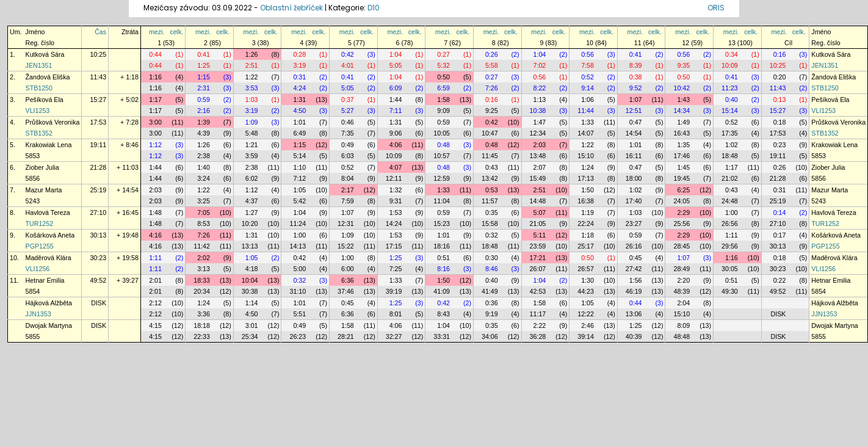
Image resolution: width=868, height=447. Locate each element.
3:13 (204, 269)
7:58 (588, 65)
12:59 (442, 178)
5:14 (299, 156)
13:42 (490, 178)
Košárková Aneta (50, 235)
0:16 (780, 54)
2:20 (683, 280)
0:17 (780, 235)
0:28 (299, 54)
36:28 (538, 336)
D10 (374, 8)
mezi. (157, 32)
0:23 (780, 145)
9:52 (636, 88)
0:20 (780, 77)
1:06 (588, 100)
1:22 (252, 77)
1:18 (588, 235)
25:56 (682, 223)
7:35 (348, 133)
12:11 (394, 178)
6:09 (396, 88)
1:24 (588, 167)
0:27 (443, 54)
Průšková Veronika (53, 122)
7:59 (348, 201)
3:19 (299, 65)
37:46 (346, 291)
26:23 (298, 336)
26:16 (634, 246)
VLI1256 (38, 269)
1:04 (396, 54)
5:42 (299, 201)
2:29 (683, 213)
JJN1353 (38, 314)
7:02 (540, 65)
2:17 (348, 190)
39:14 (586, 336)
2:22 (540, 325)
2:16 (204, 111)
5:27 (348, 111)
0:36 (492, 303)
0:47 (636, 122)
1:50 (588, 190)
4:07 (396, 167)
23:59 (538, 246)
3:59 (252, 156)
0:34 (732, 54)
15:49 (538, 178)
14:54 (634, 133)
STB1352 (39, 133)
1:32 (396, 190)
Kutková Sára (45, 54)
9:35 (683, 65)
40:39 (634, 336)
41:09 (442, 291)
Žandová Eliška (48, 77)
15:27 (98, 100)
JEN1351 (39, 65)
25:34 (250, 336)
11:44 (586, 111)
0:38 (636, 77)
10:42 (682, 88)
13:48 (538, 156)
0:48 (443, 145)
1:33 (588, 122)
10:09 (730, 65)
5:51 (299, 314)
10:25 (98, 54)
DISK (99, 303)
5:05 (396, 65)
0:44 (155, 54)
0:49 (348, 145)
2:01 (155, 280)
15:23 (442, 223)
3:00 (155, 122)
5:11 (540, 235)
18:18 (202, 325)
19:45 (682, 178)
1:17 (155, 100)
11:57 (490, 201)
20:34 (202, 291)
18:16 (442, 246)
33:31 (442, 336)
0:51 (443, 258)
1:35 (683, 145)
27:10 (98, 213)
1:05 (299, 190)
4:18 (252, 269)
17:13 (586, 178)
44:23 (586, 291)
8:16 (443, 269)
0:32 (492, 235)
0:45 (636, 258)
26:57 (586, 269)
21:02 (730, 178)
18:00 (634, 178)
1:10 (299, 167)
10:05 (442, 133)
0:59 (204, 100)
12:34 (538, 133)
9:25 (492, 111)
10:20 (250, 223)
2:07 (540, 167)
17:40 (634, 201)
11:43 (98, 77)
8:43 (443, 314)
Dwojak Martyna (49, 325)
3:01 (252, 325)
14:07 (586, 133)
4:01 (348, 65)
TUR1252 (40, 223)
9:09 (443, 111)
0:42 (348, 54)
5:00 (299, 269)
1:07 (636, 100)
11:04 (442, 201)
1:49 (683, 122)
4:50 (299, 111)
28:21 (346, 336)
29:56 (730, 246)
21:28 (98, 167)
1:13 (540, 100)
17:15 (394, 246)
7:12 (299, 178)
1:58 (443, 100)
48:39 (682, 291)
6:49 (299, 133)
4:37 (252, 201)
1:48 (155, 213)
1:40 (204, 167)
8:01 (396, 314)
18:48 (730, 156)
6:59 (443, 88)
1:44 (396, 100)
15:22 (346, 246)
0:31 (299, 77)
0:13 (780, 100)
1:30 (588, 280)
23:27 (634, 223)
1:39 (204, 122)
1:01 (299, 122)
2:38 (204, 156)
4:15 (155, 325)
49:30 (730, 291)
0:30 (492, 258)
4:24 (299, 88)
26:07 (538, 269)
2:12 (155, 303)
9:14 (588, 88)
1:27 (252, 213)
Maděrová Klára (49, 258)
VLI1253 (38, 111)
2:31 (204, 88)
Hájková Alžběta (49, 303)
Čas (100, 32)
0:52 (588, 77)
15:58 (490, 223)
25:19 (98, 190)
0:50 (443, 77)
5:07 (540, 213)
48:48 (682, 336)
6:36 (348, 280)
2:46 (588, 325)
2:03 (540, 145)
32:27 (394, 336)
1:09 (252, 122)
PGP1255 (40, 246)
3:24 (204, 178)
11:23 (730, 88)
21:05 (538, 223)
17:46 (682, 156)
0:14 (780, 213)
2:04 (683, 303)
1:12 (155, 145)
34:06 (490, 336)
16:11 (634, 156)
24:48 (730, 201)
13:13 (250, 246)
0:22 (780, 280)
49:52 (98, 280)
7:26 (492, 88)
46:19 (634, 291)
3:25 (204, 201)
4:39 (204, 133)
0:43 (492, 167)
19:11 (98, 145)
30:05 (730, 269)
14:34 (682, 111)
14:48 (538, 201)
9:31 (396, 201)
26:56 (730, 223)
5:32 (443, 65)
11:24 (298, 223)
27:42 (634, 269)
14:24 (394, 223)
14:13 (298, 246)
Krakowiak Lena (49, 145)
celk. (176, 32)
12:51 (634, 111)
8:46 (492, 269)
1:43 (683, 100)
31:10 (298, 291)
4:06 (396, 145)
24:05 (682, 201)
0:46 (348, 122)
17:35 (730, 133)
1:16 (155, 77)
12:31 (346, 223)
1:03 (252, 100)
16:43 (682, 133)
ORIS (716, 8)
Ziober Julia (42, 167)
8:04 (348, 178)
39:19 (394, 291)
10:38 (538, 111)
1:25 (204, 65)
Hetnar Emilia (45, 280)
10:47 (490, 133)
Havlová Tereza (48, 213)
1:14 (252, 303)
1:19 (588, 213)
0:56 (588, 54)
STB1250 (39, 88)
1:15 (204, 77)
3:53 (252, 88)
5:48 (252, 133)
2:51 (252, 65)
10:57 (442, 156)
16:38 (586, 201)
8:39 (636, 65)
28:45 (682, 246)
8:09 (683, 325)
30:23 (98, 258)
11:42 (202, 246)
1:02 (732, 145)
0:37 (348, 100)
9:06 (396, 133)
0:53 (492, 190)
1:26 (252, 54)
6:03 (348, 156)
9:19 (492, 314)
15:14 (730, 111)
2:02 (204, 258)
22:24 (586, 223)
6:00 (348, 269)
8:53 (204, 223)
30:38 (250, 291)
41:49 (490, 291)
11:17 (538, 314)
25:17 (586, 246)
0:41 (204, 54)
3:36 (204, 314)
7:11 (396, 111)
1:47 (540, 122)
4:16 (155, 235)
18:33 (202, 280)
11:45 (490, 156)
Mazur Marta (44, 190)
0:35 (492, 213)
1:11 (732, 235)
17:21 (538, 258)
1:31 (299, 100)
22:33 (202, 336)
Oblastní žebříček (291, 8)
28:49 (682, 269)
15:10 (586, 156)
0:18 (780, 122)
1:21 (252, 145)
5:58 (492, 65)
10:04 (250, 280)
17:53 (98, 122)
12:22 (586, 314)
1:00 (732, 213)
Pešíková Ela (45, 100)
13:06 (634, 314)
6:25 (683, 190)
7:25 (396, 269)
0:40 (732, 100)
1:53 (396, 213)
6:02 (252, 178)
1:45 (683, 167)
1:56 (636, 280)
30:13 (98, 235)
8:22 (540, 88)
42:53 (538, 291)
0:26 (492, 54)
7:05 (204, 213)
